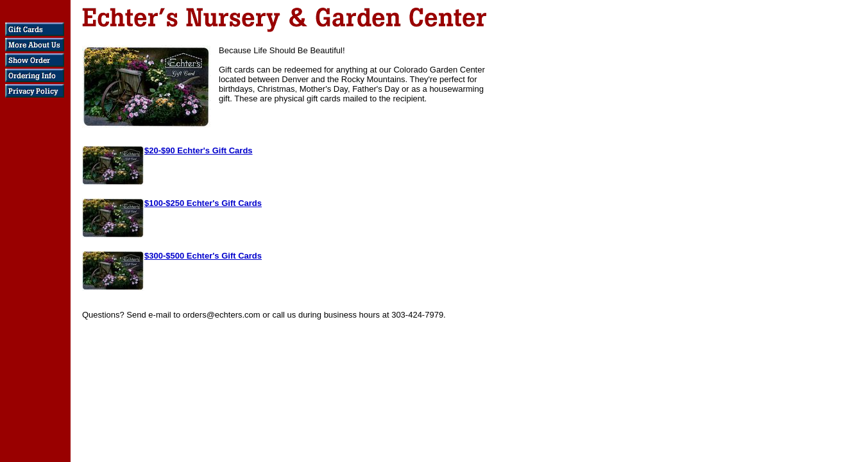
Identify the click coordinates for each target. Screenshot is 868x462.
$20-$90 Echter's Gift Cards (199, 150)
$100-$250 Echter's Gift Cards (203, 203)
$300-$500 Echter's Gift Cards (203, 256)
